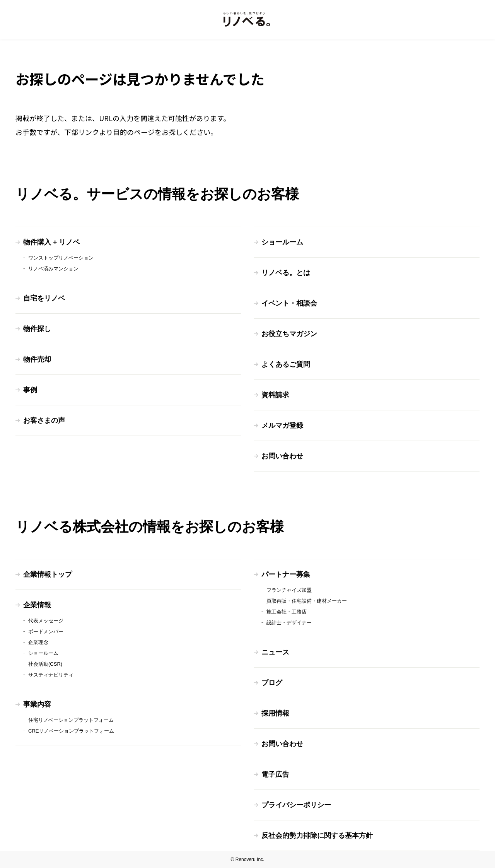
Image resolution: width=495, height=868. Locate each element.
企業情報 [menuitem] (37, 605)
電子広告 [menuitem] (275, 774)
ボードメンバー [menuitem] (46, 631)
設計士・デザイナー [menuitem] (289, 623)
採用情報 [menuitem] (275, 713)
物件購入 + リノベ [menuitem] (52, 242)
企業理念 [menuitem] (38, 642)
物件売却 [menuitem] (37, 359)
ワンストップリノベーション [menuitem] (61, 258)
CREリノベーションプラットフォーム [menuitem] (71, 731)
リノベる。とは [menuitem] (286, 273)
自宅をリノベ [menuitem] (44, 298)
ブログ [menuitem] (272, 683)
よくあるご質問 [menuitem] (286, 364)
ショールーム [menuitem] (282, 242)
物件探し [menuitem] (37, 329)
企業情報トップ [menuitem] (48, 574)
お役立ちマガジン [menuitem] (289, 334)
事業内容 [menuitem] (37, 704)
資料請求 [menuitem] (275, 395)
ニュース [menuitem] (275, 652)
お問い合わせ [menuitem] (282, 456)
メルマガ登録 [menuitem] (282, 425)
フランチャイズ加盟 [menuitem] (289, 590)
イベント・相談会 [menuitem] (289, 303)
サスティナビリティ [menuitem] (51, 675)
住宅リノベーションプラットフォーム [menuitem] (71, 720)
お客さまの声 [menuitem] (44, 420)
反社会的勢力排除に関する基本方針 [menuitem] (317, 836)
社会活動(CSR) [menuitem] (45, 664)
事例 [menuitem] (30, 390)
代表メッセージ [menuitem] (46, 621)
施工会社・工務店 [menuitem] (287, 612)
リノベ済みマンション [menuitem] (53, 269)
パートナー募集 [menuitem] (286, 574)
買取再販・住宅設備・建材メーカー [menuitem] (307, 601)
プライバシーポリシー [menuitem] (296, 805)
